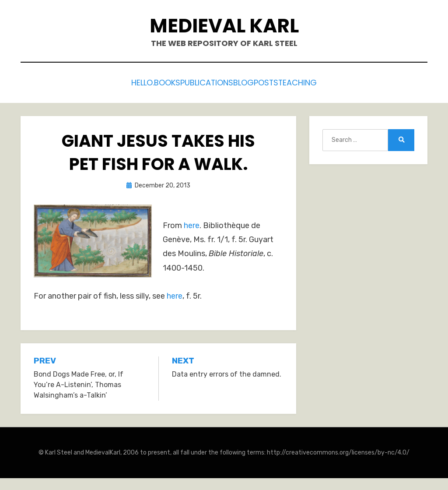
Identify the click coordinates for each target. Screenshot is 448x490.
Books (158, 82)
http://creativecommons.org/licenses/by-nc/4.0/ (338, 450)
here (192, 223)
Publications (209, 82)
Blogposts (268, 82)
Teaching (320, 82)
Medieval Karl (224, 26)
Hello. (122, 82)
